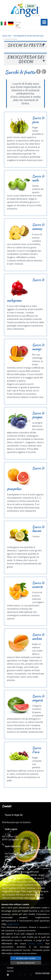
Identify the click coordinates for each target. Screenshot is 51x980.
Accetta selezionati (26, 963)
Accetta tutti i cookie (26, 958)
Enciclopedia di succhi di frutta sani (29, 36)
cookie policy (13, 924)
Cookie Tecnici (10, 969)
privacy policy (35, 944)
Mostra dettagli (42, 973)
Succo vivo (7, 36)
